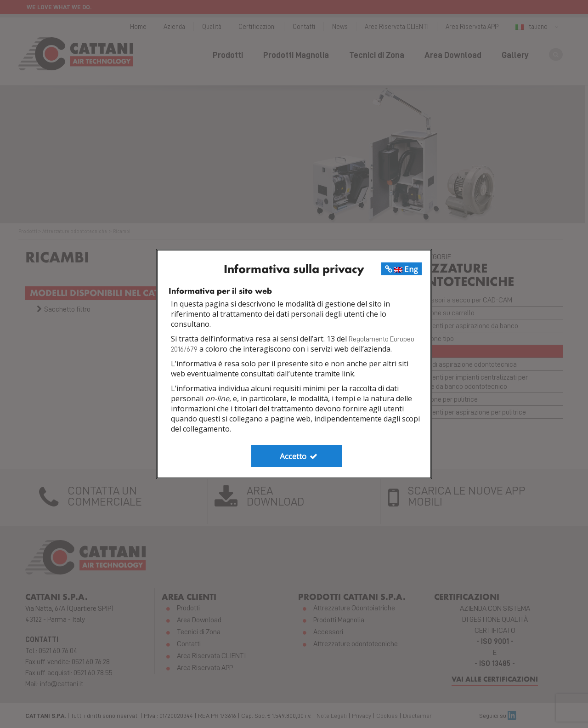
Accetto (299, 456)
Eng (401, 269)
